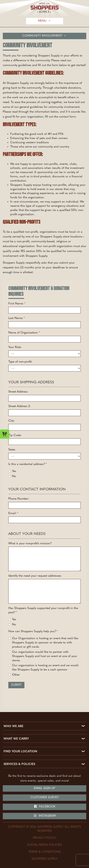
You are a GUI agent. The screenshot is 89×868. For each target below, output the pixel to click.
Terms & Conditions (44, 852)
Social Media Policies (44, 845)
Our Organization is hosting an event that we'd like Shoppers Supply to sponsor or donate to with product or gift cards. (43, 643)
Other (14, 675)
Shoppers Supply (44, 859)
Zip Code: (15, 435)
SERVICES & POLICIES (19, 764)
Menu (45, 21)
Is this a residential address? (27, 464)
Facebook (44, 807)
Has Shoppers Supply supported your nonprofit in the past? (43, 610)
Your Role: (15, 347)
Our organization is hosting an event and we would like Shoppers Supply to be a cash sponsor (43, 668)
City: (11, 421)
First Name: (17, 304)
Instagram (44, 816)
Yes (12, 471)
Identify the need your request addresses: (35, 576)
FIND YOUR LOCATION (20, 752)
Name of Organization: (24, 333)
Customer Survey (45, 798)
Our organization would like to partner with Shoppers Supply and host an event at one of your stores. (43, 656)
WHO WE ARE (13, 726)
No (12, 476)
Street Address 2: (20, 406)
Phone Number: (19, 499)
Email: (13, 513)
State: (12, 450)
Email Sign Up (44, 788)
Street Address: (18, 392)
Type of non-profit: (20, 362)
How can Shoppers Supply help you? (33, 631)
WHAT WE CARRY (16, 739)
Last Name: (17, 318)
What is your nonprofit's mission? (30, 544)
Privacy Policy (45, 838)
